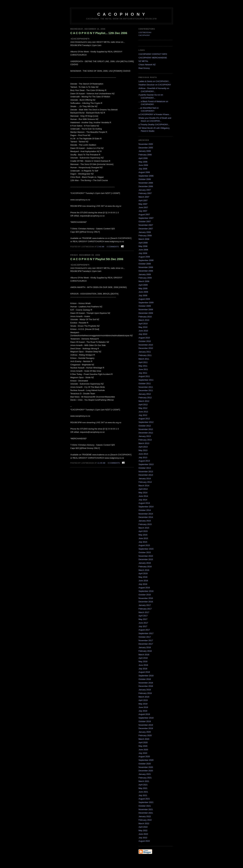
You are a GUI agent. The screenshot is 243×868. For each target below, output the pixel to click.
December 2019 (146, 728)
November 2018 (146, 683)
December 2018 (146, 686)
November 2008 (146, 267)
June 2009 (143, 292)
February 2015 (145, 524)
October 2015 (145, 552)
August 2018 (144, 672)
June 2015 (143, 538)
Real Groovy (144, 68)
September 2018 (146, 676)
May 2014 (143, 493)
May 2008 (143, 246)
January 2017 (145, 605)
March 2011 (144, 359)
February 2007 (145, 193)
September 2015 (146, 549)
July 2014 (143, 500)
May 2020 (143, 746)
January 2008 (145, 232)
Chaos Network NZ (147, 65)
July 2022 (143, 838)
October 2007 (145, 221)
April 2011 (143, 362)
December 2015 (146, 559)
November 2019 (146, 725)
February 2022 (145, 820)
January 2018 (145, 647)
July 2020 (143, 753)
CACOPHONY (144, 35)
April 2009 (143, 285)
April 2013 (143, 447)
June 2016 (143, 581)
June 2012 (143, 412)
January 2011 (145, 352)
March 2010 (144, 320)
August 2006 (144, 172)
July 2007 (143, 211)
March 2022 (144, 824)
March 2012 (144, 401)
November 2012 (146, 429)
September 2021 (146, 802)
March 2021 (144, 781)
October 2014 (145, 510)
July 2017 (143, 626)
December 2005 (146, 148)
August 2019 (144, 714)
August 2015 (144, 545)
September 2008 (146, 260)
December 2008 (146, 271)
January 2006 (145, 151)
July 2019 (143, 711)
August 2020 (144, 757)
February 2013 (145, 440)
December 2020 (146, 771)
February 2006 (145, 155)
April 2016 (143, 573)
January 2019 (145, 690)
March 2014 (144, 486)
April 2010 (143, 324)
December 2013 (146, 475)
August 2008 (144, 257)
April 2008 (143, 243)
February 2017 (145, 609)
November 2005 (146, 144)
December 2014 (146, 517)
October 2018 (145, 679)
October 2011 (145, 383)
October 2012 (145, 426)
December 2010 (146, 348)
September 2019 (146, 718)
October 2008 (145, 264)
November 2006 (146, 183)
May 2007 (143, 204)
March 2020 (144, 739)
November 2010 (146, 345)
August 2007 (144, 215)
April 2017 (143, 616)
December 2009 (146, 313)
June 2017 (143, 623)
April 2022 (143, 827)
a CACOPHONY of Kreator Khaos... (155, 114)
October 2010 (145, 341)
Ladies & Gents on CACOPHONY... (154, 81)
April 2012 (143, 405)
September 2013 (146, 464)
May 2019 (143, 704)
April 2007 (143, 200)
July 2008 (143, 253)
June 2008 (143, 250)
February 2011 (145, 355)
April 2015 (143, 531)
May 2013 (143, 450)
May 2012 (143, 408)
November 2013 (146, 472)
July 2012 (143, 415)
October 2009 (145, 306)
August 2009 (144, 299)
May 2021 (143, 788)
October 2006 (145, 179)
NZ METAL (143, 61)
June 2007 (143, 207)
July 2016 (143, 584)
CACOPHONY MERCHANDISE (153, 58)
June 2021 (143, 792)
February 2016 (145, 567)
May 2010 (143, 327)
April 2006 (143, 158)
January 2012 (145, 394)
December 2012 (146, 433)
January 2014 (145, 478)
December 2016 (146, 602)
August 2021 (144, 799)
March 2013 (144, 443)
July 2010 (143, 334)
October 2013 (145, 468)
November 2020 (146, 767)
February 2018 (145, 651)
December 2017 (146, 644)
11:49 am (101, 463)
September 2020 (146, 760)
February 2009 (145, 278)
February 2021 (145, 778)
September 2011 (146, 380)
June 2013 (143, 454)
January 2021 (145, 774)
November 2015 (146, 556)
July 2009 (143, 295)
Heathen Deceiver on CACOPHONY (155, 85)
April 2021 (143, 785)
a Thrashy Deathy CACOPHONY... (154, 124)
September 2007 (146, 218)
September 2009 (146, 303)
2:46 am (101, 247)
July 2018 (143, 669)
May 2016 (143, 577)
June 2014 (143, 496)
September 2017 (146, 633)
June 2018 (143, 665)
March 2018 (144, 655)
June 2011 (143, 369)
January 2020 (145, 732)
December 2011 (146, 390)
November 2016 (146, 598)
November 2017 (146, 640)
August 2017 (144, 630)
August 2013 (144, 461)
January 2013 (145, 436)
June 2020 (143, 750)
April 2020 (143, 742)
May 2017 (143, 619)
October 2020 (145, 764)
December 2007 (146, 229)
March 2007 (144, 197)
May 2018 (143, 662)
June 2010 (143, 331)
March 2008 (144, 239)
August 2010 (144, 338)
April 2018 (143, 658)
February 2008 (145, 236)
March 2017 (144, 612)
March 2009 (144, 281)
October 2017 (145, 637)
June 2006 (143, 165)
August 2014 (144, 503)
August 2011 (144, 376)
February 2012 (145, 398)
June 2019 (143, 707)
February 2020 (145, 735)
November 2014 (146, 514)
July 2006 (143, 169)
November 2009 (146, 310)
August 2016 (144, 588)
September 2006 (146, 176)
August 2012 (144, 419)
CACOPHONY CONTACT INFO (153, 54)
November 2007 (146, 225)
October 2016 (145, 595)
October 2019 (145, 721)
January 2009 (145, 274)
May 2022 (143, 830)
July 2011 (143, 373)
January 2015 (145, 521)
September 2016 (146, 591)
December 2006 (146, 186)
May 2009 (143, 288)
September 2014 (146, 507)
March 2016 (144, 570)
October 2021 (145, 806)
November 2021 (146, 809)
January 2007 (145, 190)
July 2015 (143, 542)
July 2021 (143, 795)
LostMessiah (145, 33)
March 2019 (144, 697)
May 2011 (143, 366)
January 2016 (145, 563)
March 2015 (144, 528)
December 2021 (146, 813)
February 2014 (145, 482)
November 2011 (146, 387)
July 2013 (143, 457)
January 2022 (145, 816)
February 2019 (145, 693)
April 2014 (143, 489)
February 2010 (145, 317)
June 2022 (143, 834)
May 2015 (143, 535)
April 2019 (143, 700)
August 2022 (144, 841)
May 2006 (143, 162)
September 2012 (146, 422)
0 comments (113, 247)
